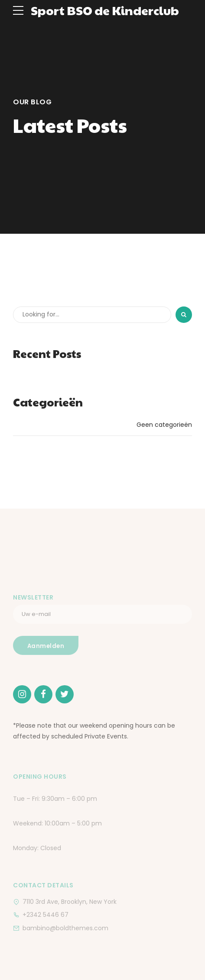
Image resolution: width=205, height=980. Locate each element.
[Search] (184, 315)
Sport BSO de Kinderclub (105, 10)
